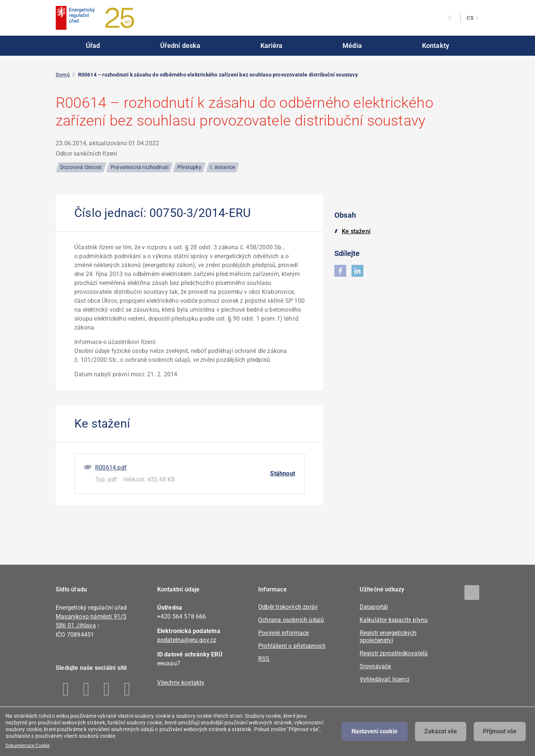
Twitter (107, 689)
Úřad (93, 46)
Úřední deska (180, 46)
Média (352, 46)
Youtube (127, 689)
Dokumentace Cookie (28, 746)
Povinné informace (283, 633)
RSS (264, 659)
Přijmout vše (500, 731)
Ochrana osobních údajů (291, 620)
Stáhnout (283, 473)
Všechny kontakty (181, 683)
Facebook (66, 689)
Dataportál (374, 607)
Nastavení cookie (374, 731)
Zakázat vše (441, 731)
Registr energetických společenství (388, 637)
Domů (63, 75)
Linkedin (86, 689)
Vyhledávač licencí (385, 679)
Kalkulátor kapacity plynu (394, 620)
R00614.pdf (111, 468)
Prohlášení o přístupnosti (292, 646)
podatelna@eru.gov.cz (187, 640)
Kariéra (271, 46)
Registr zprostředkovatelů (394, 653)
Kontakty (436, 46)
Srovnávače (375, 666)
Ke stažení (356, 231)
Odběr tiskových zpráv (288, 607)
